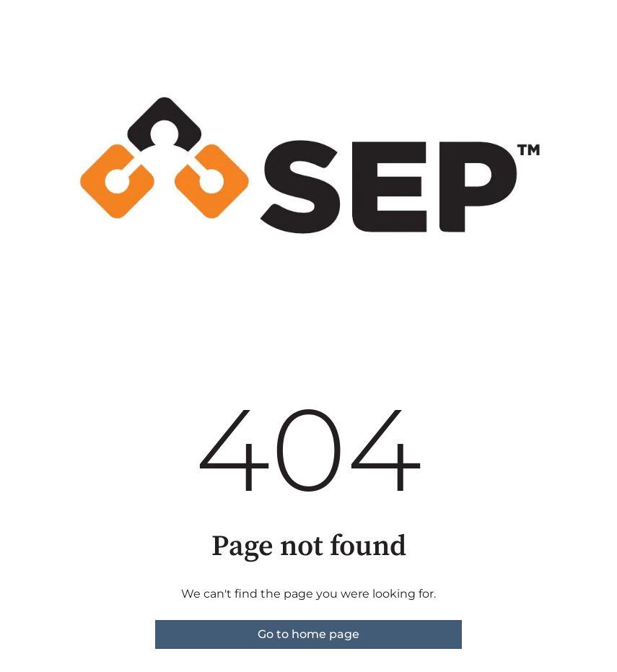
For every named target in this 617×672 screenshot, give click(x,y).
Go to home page (308, 634)
